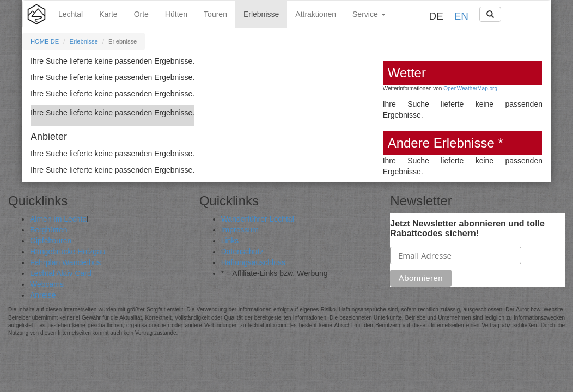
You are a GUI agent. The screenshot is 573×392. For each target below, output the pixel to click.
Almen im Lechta (58, 219)
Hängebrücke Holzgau (68, 252)
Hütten (176, 14)
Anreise (43, 295)
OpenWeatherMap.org (470, 88)
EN (461, 16)
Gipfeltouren (51, 241)
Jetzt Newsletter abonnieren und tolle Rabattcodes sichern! (467, 228)
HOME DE (45, 41)
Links (230, 241)
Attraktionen (316, 14)
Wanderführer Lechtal (258, 219)
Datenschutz (242, 252)
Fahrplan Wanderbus (65, 262)
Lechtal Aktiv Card (61, 273)
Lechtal (71, 14)
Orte (141, 14)
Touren (215, 14)
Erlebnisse (261, 14)
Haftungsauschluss (253, 262)
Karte (108, 14)
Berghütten (49, 230)
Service (369, 14)
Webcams (47, 284)
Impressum (240, 230)
